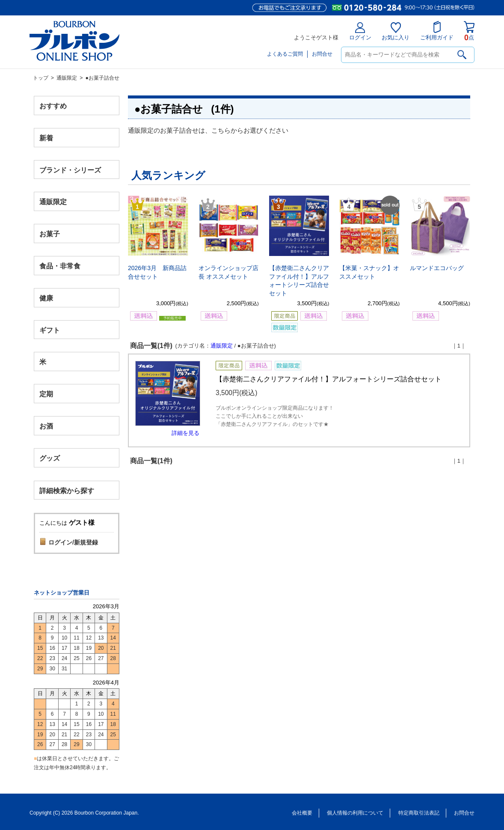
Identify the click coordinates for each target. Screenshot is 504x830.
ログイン (360, 31)
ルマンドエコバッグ (437, 268)
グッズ (50, 458)
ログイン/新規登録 (73, 542)
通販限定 (67, 78)
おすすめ (53, 106)
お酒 (46, 426)
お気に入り (396, 31)
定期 (46, 394)
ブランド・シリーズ (70, 170)
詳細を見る (185, 433)
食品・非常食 (60, 266)
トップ (41, 78)
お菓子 (50, 234)
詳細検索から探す (67, 490)
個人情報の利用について (355, 813)
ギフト (50, 330)
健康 (46, 298)
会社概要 (302, 813)
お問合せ (322, 54)
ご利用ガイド (437, 31)
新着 (46, 138)
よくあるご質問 (285, 54)
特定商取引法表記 (419, 813)
